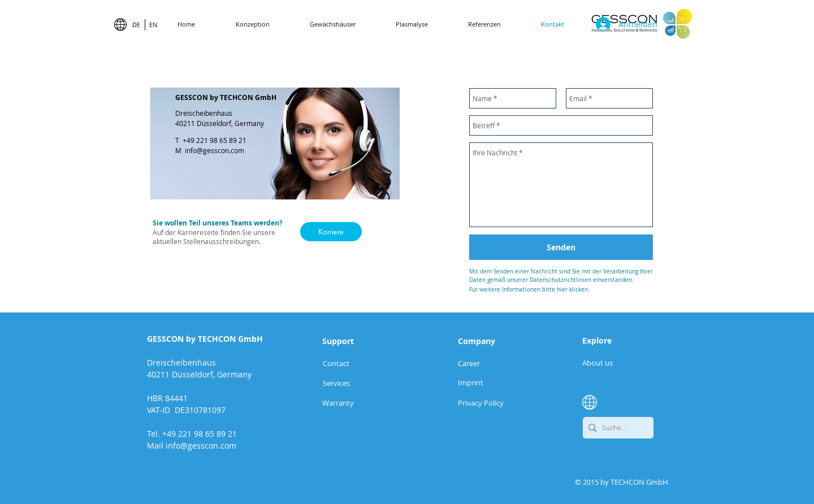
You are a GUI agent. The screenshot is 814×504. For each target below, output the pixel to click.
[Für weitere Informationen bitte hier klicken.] (561, 290)
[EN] (153, 25)
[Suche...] (616, 428)
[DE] (136, 25)
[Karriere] (331, 232)
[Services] (336, 383)
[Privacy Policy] (497, 403)
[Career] (477, 363)
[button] (338, 403)
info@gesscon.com (215, 150)
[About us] (598, 362)
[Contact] (336, 363)
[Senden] (561, 247)
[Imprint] (477, 382)
